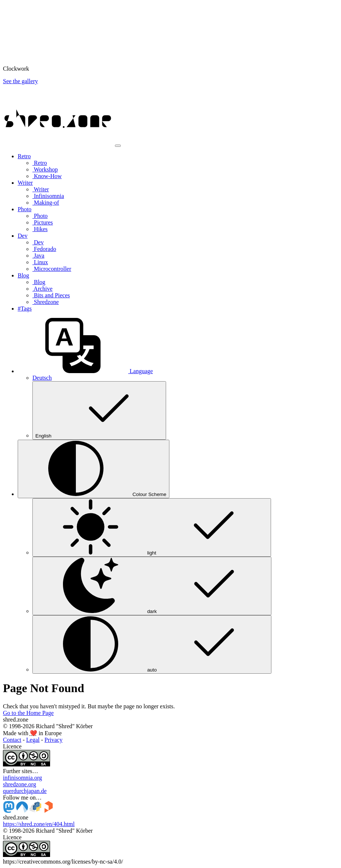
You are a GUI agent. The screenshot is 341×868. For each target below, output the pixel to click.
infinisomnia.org (22, 778)
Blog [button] (23, 275)
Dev (38, 242)
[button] (85, 371)
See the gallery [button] (20, 81)
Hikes (40, 229)
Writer (41, 189)
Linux (40, 262)
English (99, 410)
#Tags (25, 309)
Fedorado (44, 249)
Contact (12, 740)
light (152, 527)
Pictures (43, 222)
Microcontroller (52, 269)
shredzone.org (20, 784)
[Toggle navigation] (118, 146)
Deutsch (42, 378)
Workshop (45, 169)
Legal (33, 740)
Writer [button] (25, 183)
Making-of (46, 203)
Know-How (47, 176)
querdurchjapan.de (25, 791)
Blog (39, 282)
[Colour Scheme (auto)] (94, 469)
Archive (43, 289)
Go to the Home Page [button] (28, 713)
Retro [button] (24, 156)
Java (38, 256)
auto (152, 644)
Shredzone (46, 302)
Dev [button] (23, 236)
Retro (40, 163)
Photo (40, 216)
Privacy (54, 740)
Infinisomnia (48, 196)
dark (152, 586)
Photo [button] (24, 209)
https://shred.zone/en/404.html (39, 824)
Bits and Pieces (51, 295)
